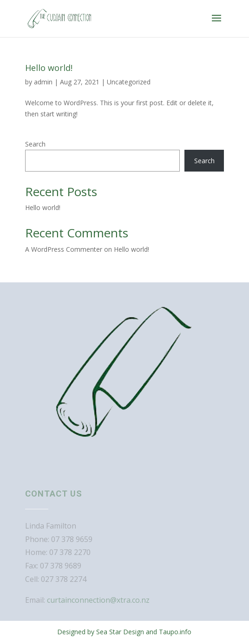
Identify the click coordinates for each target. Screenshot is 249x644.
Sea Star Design (120, 632)
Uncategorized (129, 82)
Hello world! (49, 68)
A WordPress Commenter (64, 249)
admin (43, 82)
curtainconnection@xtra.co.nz (98, 600)
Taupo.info (175, 632)
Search (35, 144)
